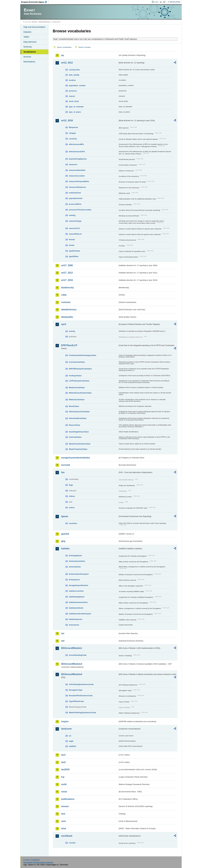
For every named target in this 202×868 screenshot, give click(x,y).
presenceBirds (75, 204)
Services (27, 57)
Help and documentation (34, 27)
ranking (72, 215)
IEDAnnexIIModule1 (72, 648)
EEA (35, 2)
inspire (65, 721)
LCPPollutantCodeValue (79, 381)
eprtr (64, 324)
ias (63, 633)
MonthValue (74, 406)
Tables (26, 37)
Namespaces (29, 62)
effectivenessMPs (76, 144)
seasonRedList (75, 234)
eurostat (66, 465)
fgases (65, 516)
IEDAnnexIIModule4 (72, 674)
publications (68, 799)
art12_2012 (67, 63)
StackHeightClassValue (79, 432)
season (72, 96)
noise (64, 792)
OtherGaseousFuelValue (79, 412)
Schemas (28, 47)
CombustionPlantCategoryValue (83, 355)
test (63, 814)
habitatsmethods (76, 608)
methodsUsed (75, 193)
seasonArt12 (74, 228)
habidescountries (76, 591)
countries (73, 139)
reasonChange (75, 221)
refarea (72, 496)
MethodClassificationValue (80, 393)
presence (73, 91)
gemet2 (65, 534)
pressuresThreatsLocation (80, 210)
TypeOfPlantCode (76, 701)
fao (63, 472)
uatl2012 (72, 746)
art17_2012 (67, 273)
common (66, 302)
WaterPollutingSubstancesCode (82, 713)
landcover (66, 729)
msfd (64, 784)
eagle (71, 741)
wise (64, 828)
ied (63, 641)
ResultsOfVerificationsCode (81, 696)
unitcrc (72, 508)
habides (65, 549)
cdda (64, 295)
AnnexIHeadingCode (78, 655)
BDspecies (73, 127)
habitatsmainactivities (78, 602)
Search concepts (84, 47)
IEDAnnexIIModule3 (72, 664)
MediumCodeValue (77, 388)
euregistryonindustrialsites (76, 458)
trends (72, 245)
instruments (74, 625)
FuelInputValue (75, 376)
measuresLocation (77, 176)
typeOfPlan (74, 256)
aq (62, 55)
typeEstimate (74, 251)
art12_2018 (67, 120)
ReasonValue (74, 425)
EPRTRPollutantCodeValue (80, 369)
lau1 (63, 755)
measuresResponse (77, 187)
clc (70, 736)
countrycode (74, 70)
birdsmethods (75, 567)
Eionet (34, 22)
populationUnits (76, 198)
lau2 (63, 762)
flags (71, 485)
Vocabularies (30, 52)
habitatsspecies (76, 619)
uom (64, 821)
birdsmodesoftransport (79, 574)
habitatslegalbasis (77, 597)
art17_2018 (67, 280)
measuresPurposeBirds (79, 181)
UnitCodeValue (75, 437)
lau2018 (65, 769)
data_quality (74, 75)
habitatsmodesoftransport (80, 614)
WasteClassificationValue (80, 444)
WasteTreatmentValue (78, 449)
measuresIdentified (77, 170)
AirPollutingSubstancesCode (81, 684)
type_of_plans (75, 112)
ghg (63, 541)
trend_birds (74, 101)
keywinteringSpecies (78, 159)
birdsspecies (74, 580)
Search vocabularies (64, 47)
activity (72, 331)
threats (72, 240)
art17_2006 (67, 265)
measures (73, 164)
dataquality (67, 317)
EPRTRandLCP (69, 345)
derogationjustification (79, 585)
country (72, 843)
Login (156, 2)
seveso (65, 806)
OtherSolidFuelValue (78, 418)
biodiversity (67, 288)
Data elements (30, 42)
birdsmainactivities (77, 561)
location (72, 80)
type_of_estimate (76, 107)
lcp (63, 777)
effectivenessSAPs (77, 152)
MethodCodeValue (77, 400)
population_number (77, 85)
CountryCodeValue (77, 362)
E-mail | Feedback (32, 860)
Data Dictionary (44, 22)
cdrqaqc (72, 133)
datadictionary (69, 310)
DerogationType (76, 690)
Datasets (27, 32)
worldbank (67, 836)
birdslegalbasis (75, 556)
